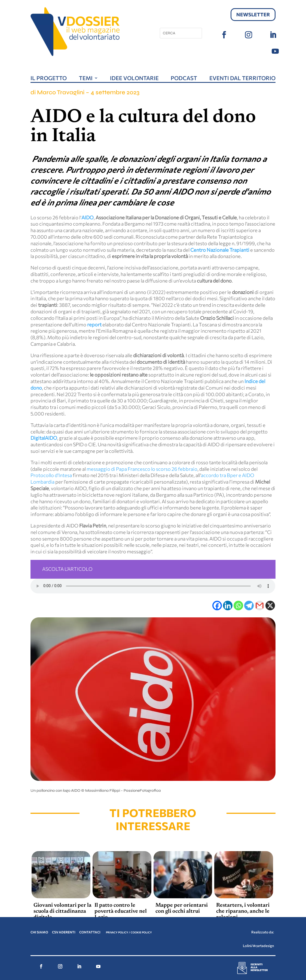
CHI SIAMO (39, 932)
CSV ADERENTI (64, 932)
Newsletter (253, 14)
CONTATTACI (90, 932)
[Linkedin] (228, 606)
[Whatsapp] (238, 606)
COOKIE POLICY (141, 932)
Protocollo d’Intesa (51, 475)
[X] (270, 606)
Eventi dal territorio (242, 79)
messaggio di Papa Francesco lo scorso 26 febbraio (142, 469)
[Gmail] (260, 606)
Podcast (184, 79)
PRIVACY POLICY (117, 932)
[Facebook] (217, 606)
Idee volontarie (134, 79)
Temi (86, 79)
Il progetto (49, 79)
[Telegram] (249, 606)
